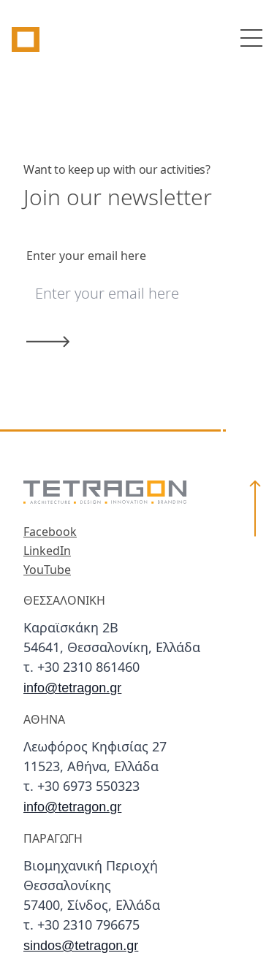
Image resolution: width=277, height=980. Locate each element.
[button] (255, 719)
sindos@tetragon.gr (81, 946)
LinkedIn (47, 551)
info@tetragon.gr (72, 688)
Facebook (50, 532)
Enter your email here (86, 256)
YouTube (47, 570)
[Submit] (122, 342)
